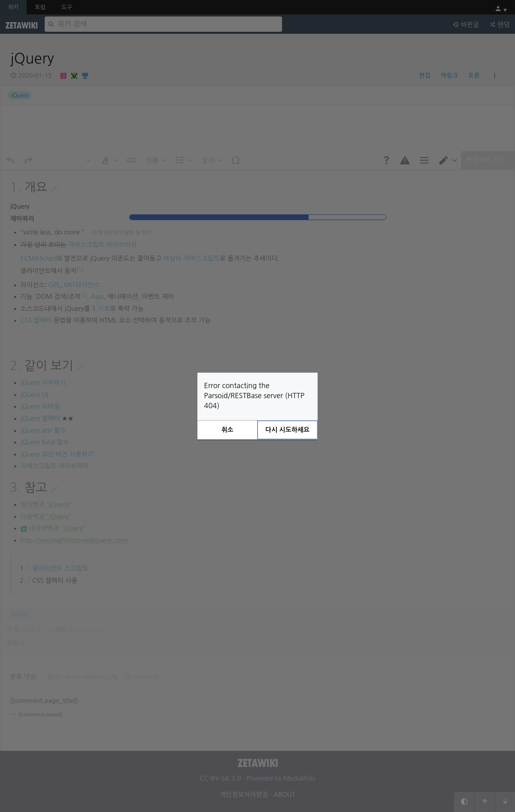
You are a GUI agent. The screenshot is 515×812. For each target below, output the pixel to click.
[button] (227, 430)
